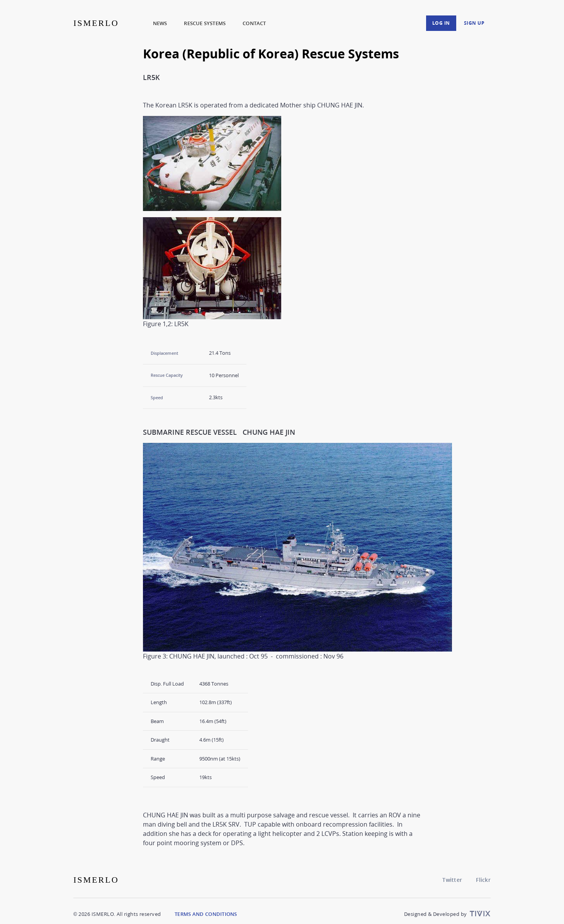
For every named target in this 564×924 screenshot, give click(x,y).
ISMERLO (96, 23)
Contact (254, 23)
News (160, 23)
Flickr (483, 880)
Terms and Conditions (206, 914)
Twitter (452, 880)
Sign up (474, 23)
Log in (441, 23)
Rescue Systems (205, 23)
